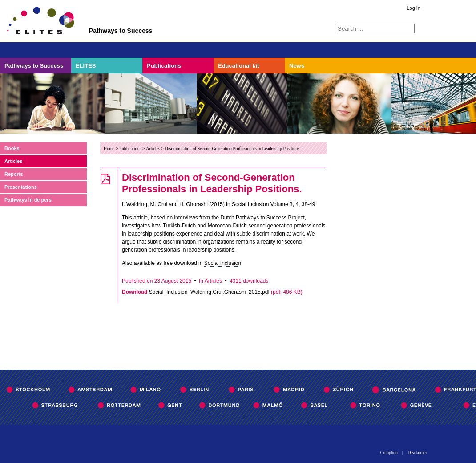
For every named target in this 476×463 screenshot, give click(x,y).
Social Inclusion (223, 263)
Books (12, 148)
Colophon (389, 453)
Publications (164, 66)
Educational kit (238, 66)
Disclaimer (417, 453)
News (297, 66)
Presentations (21, 187)
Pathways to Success (34, 66)
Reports (14, 174)
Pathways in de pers (28, 200)
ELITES (86, 66)
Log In (413, 8)
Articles (13, 161)
